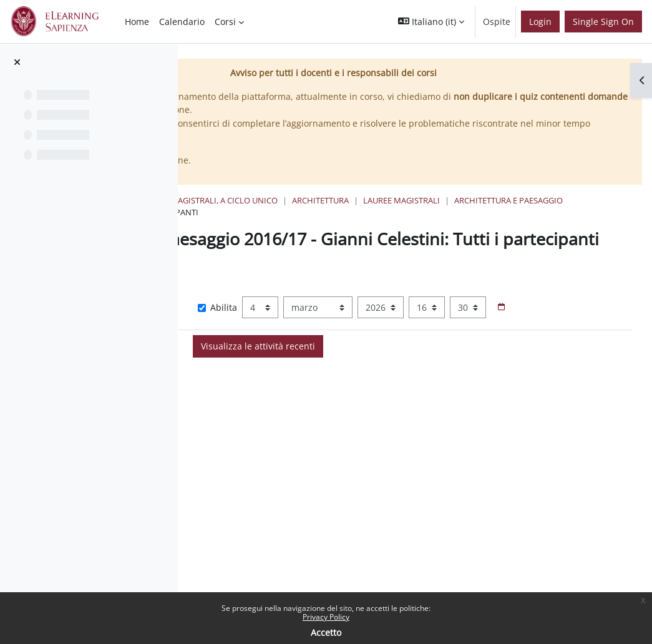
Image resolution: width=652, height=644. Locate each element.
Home (209, 200)
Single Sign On (603, 22)
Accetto (326, 632)
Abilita (350, 327)
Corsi (247, 200)
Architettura (498, 200)
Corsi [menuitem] (225, 22)
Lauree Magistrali (579, 200)
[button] (431, 22)
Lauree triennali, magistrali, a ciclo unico (364, 200)
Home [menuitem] (137, 22)
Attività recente (369, 212)
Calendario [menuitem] (182, 22)
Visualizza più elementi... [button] (276, 309)
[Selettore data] (341, 350)
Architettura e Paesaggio (266, 212)
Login (540, 22)
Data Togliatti (304, 442)
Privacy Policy (326, 617)
